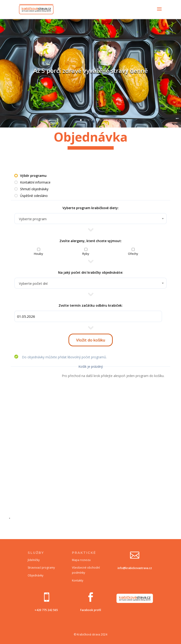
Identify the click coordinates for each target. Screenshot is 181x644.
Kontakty (78, 580)
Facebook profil (91, 610)
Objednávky (36, 575)
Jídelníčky (34, 560)
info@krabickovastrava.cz (135, 568)
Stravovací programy (41, 568)
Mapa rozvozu (81, 560)
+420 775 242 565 (46, 610)
